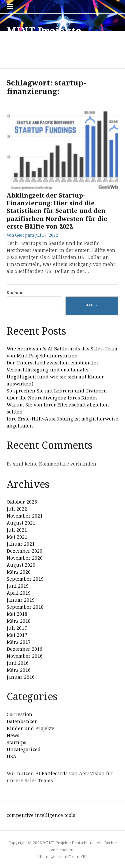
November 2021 (25, 516)
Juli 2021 (17, 530)
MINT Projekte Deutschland (44, 37)
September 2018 (25, 607)
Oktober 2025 (22, 502)
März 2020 (19, 572)
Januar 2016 (21, 677)
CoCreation (19, 714)
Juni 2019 (18, 586)
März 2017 (19, 642)
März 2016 (19, 670)
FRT (84, 857)
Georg (21, 235)
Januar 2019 (21, 600)
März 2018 (19, 621)
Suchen (14, 293)
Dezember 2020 (24, 551)
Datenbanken (22, 721)
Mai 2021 (17, 537)
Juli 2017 (17, 628)
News (13, 736)
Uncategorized (24, 750)
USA (11, 757)
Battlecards (55, 774)
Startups (16, 743)
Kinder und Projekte (30, 729)
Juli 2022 (17, 509)
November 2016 (25, 656)
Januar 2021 (21, 544)
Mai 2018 (17, 614)
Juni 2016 (18, 663)
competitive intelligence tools (41, 815)
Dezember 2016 (24, 649)
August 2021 (21, 523)
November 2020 (25, 558)
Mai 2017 (17, 635)
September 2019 (25, 579)
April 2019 (19, 593)
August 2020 (21, 565)
